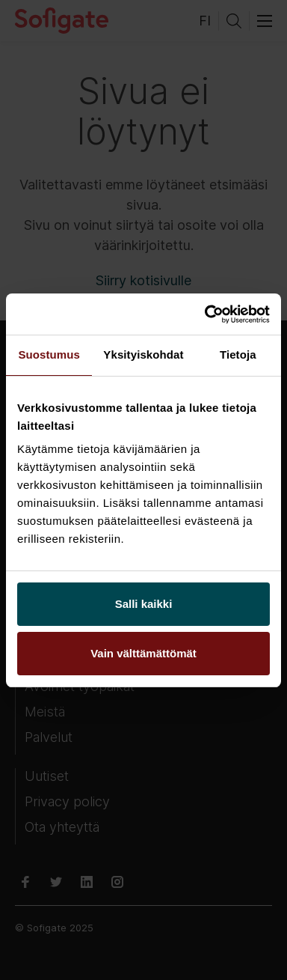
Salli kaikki (144, 604)
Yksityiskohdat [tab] (143, 354)
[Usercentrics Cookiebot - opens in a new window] (206, 314)
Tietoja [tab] (238, 354)
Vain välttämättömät (143, 653)
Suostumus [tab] (49, 354)
